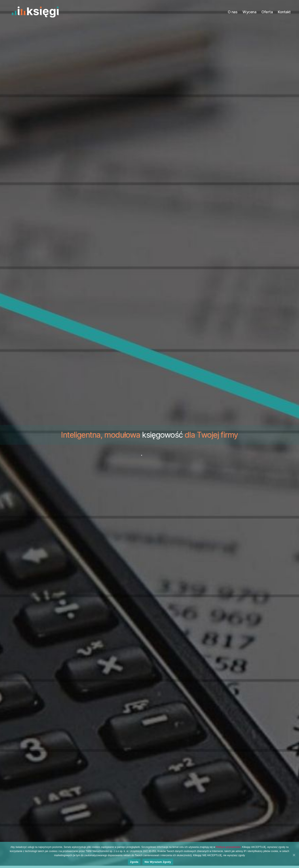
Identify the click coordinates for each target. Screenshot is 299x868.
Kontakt (284, 12)
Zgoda (134, 862)
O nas (233, 12)
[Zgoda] (294, 855)
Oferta (267, 12)
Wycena (249, 12)
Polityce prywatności (228, 847)
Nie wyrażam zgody (158, 862)
